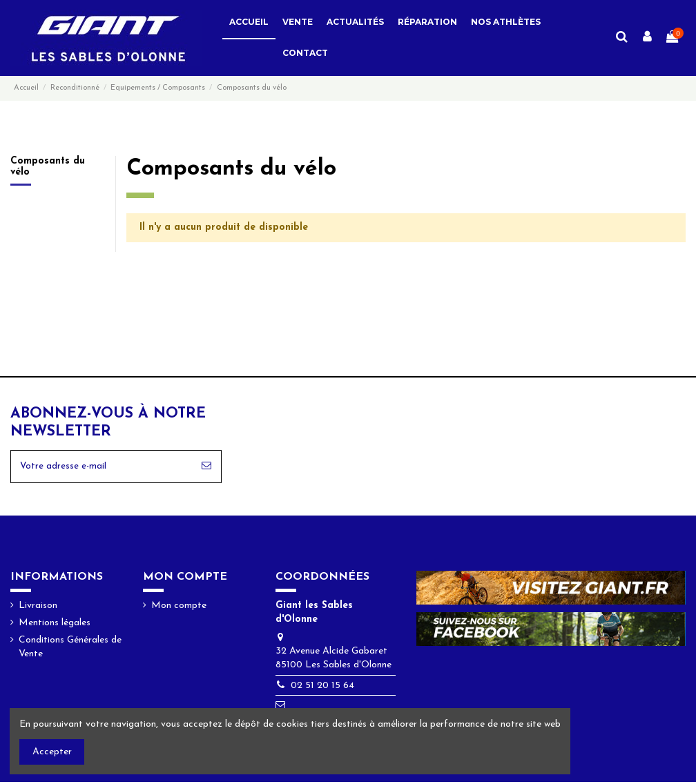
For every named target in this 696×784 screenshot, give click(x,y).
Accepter (52, 752)
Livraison (38, 608)
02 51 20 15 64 (322, 688)
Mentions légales (55, 625)
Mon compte (179, 608)
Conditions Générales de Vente (70, 650)
